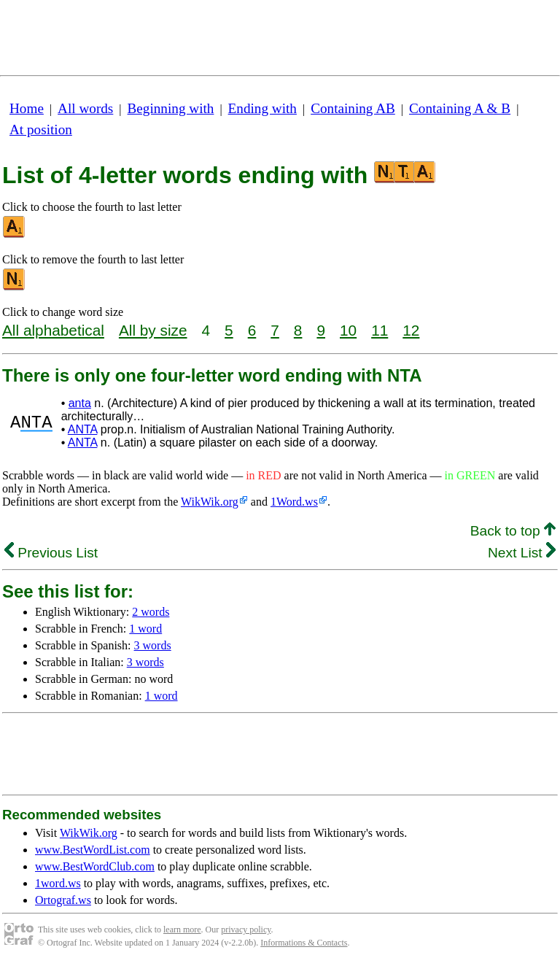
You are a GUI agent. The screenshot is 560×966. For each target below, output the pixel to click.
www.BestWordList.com (93, 850)
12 (411, 330)
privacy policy (246, 930)
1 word (145, 629)
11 (380, 330)
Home (27, 108)
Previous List (51, 553)
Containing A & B (460, 108)
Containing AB (353, 108)
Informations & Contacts (304, 943)
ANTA (83, 429)
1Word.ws (294, 502)
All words (85, 108)
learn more (182, 930)
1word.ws (58, 883)
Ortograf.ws (63, 900)
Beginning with (171, 108)
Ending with (262, 108)
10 (348, 330)
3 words (153, 645)
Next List (522, 553)
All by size (153, 330)
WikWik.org (210, 502)
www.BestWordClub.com (95, 866)
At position (41, 130)
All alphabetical (53, 330)
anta (80, 403)
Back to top (513, 531)
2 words (151, 612)
